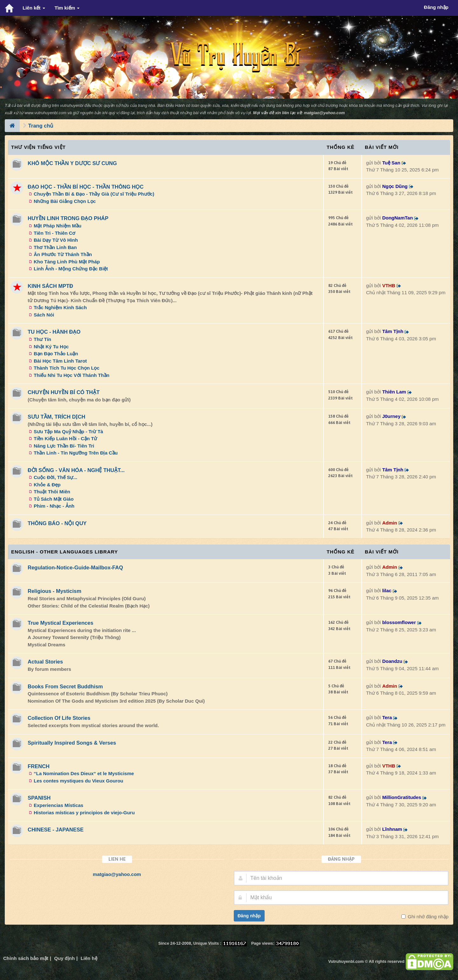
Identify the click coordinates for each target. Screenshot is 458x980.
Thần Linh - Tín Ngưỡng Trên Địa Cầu (76, 453)
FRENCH (39, 766)
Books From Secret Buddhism (65, 686)
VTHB (389, 285)
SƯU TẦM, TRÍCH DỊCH (56, 417)
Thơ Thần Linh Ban (55, 247)
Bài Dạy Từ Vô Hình (56, 240)
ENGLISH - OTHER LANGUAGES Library (65, 552)
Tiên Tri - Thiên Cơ (54, 233)
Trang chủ (41, 126)
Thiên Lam (394, 392)
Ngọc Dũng (395, 186)
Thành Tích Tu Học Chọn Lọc (67, 368)
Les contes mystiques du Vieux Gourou (78, 781)
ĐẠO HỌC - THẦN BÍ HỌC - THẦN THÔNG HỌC (86, 187)
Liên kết (34, 8)
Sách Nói (44, 315)
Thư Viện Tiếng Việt (38, 147)
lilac (387, 591)
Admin (390, 523)
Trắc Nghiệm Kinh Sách (60, 307)
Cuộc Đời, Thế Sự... (56, 477)
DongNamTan (398, 218)
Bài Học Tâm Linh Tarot (60, 361)
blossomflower (399, 622)
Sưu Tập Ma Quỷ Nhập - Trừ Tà (68, 431)
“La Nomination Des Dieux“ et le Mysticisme (84, 773)
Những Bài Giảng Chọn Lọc (65, 201)
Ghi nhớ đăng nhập (427, 917)
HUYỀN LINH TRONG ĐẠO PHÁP (68, 218)
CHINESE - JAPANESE (56, 830)
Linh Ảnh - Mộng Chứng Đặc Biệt (71, 269)
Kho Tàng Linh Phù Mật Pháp (67, 262)
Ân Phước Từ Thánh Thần (63, 254)
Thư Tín (42, 339)
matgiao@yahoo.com (324, 113)
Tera (387, 717)
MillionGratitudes (402, 797)
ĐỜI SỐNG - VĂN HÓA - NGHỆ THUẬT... (76, 470)
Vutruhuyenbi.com (346, 961)
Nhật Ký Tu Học (51, 347)
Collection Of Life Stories (59, 718)
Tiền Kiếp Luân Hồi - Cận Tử (65, 438)
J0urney (392, 416)
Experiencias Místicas (59, 805)
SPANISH (39, 798)
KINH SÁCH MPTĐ (50, 286)
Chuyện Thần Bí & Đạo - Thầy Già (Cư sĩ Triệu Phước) (94, 194)
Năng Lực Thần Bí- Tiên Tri (64, 446)
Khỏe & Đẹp (47, 485)
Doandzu (392, 661)
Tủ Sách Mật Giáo (54, 499)
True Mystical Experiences (60, 623)
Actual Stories (45, 662)
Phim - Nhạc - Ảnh (54, 506)
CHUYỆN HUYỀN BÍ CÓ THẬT (64, 392)
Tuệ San (391, 163)
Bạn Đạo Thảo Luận (56, 354)
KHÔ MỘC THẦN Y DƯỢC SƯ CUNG (72, 163)
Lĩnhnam (392, 829)
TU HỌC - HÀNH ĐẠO (54, 332)
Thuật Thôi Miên (52, 492)
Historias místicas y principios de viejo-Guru (84, 813)
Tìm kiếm (67, 8)
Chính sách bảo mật (26, 958)
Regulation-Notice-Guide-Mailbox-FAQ (75, 567)
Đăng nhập (249, 916)
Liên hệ (89, 958)
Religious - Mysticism (55, 591)
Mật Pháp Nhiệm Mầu (58, 226)
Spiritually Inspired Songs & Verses (72, 743)
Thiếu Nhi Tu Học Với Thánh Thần (72, 375)
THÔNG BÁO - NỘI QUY (57, 523)
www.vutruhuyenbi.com (46, 113)
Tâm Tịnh (393, 331)
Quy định (64, 958)
